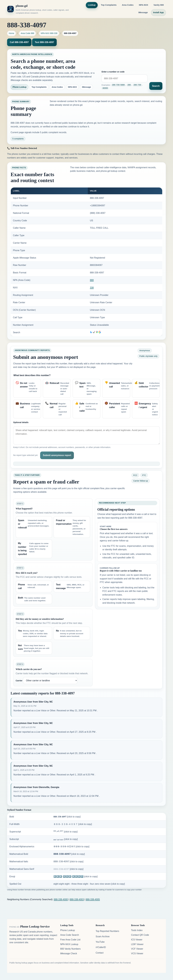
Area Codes (128, 5)
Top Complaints (109, 5)
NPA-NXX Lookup (69, 944)
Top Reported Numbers (107, 931)
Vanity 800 (159, 5)
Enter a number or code (113, 72)
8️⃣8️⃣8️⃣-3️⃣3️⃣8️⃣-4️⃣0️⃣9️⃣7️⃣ (76, 876)
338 (92, 288)
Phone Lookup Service (35, 927)
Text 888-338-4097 (44, 42)
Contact (99, 953)
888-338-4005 (93, 899)
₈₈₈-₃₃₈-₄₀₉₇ (66, 839)
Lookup (92, 5)
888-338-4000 (61, 899)
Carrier (19, 681)
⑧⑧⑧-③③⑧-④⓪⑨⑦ (71, 846)
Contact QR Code (140, 935)
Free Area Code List (70, 940)
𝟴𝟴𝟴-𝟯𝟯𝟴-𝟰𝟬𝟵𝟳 (69, 854)
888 (92, 280)
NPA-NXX (143, 5)
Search (156, 86)
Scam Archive (103, 936)
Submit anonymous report (57, 455)
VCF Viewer (137, 949)
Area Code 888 (27, 33)
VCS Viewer (137, 953)
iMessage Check (69, 953)
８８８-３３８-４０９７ (73, 824)
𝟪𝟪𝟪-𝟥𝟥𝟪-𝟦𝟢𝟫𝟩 (68, 861)
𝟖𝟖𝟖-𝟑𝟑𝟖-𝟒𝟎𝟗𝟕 (67, 817)
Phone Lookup (20, 87)
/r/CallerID (101, 947)
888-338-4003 (77, 899)
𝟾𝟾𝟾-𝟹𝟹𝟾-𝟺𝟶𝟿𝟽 (68, 869)
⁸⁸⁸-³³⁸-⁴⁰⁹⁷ (66, 832)
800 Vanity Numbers (70, 949)
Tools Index (137, 930)
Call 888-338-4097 (19, 42)
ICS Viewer (137, 940)
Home (11, 33)
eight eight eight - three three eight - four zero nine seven (89, 884)
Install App (158, 12)
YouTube (100, 942)
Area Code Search (70, 935)
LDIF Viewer (137, 944)
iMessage (143, 12)
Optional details (21, 422)
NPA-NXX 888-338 (49, 33)
